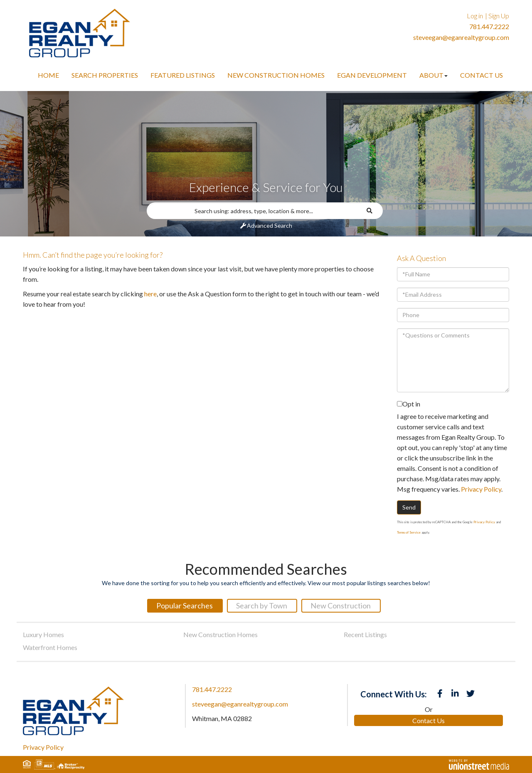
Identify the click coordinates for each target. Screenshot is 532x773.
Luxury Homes (43, 634)
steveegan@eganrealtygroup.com (461, 37)
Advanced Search (270, 225)
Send (409, 507)
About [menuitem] (433, 75)
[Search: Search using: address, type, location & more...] (254, 211)
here (150, 294)
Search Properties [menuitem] (105, 75)
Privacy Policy (481, 489)
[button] (372, 211)
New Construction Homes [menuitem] (276, 75)
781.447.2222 (489, 26)
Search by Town (262, 606)
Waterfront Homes (50, 647)
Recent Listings (365, 634)
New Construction (341, 606)
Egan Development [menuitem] (372, 75)
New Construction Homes (220, 634)
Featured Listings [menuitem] (183, 75)
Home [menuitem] (48, 75)
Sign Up (499, 16)
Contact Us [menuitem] (482, 75)
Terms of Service (409, 532)
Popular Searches (185, 606)
